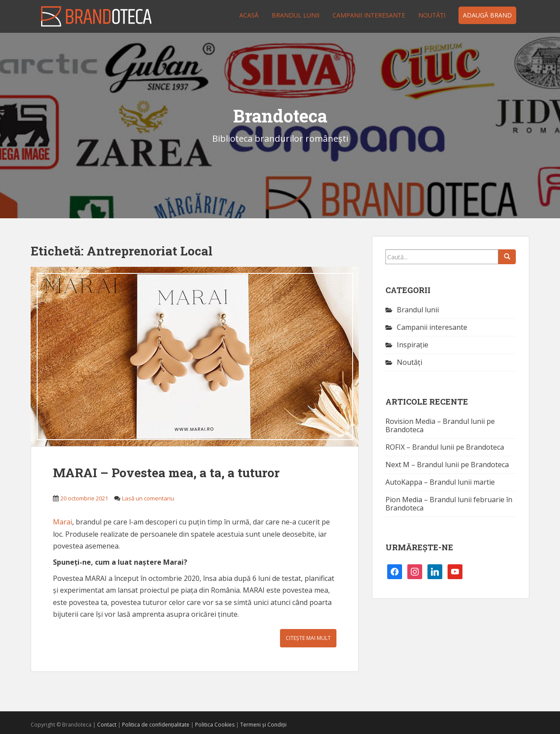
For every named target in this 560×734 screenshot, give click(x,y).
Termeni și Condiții (263, 725)
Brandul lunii (296, 15)
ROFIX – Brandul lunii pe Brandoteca (445, 447)
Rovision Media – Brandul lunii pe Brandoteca (440, 425)
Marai (63, 522)
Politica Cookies (215, 725)
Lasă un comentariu (148, 498)
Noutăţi (432, 15)
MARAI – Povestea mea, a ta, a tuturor (166, 473)
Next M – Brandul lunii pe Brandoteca (447, 465)
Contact (107, 725)
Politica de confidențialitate (156, 725)
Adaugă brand (487, 15)
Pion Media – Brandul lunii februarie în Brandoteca (449, 504)
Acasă (249, 15)
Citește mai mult (308, 638)
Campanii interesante (369, 15)
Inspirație (413, 345)
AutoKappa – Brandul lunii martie (440, 482)
